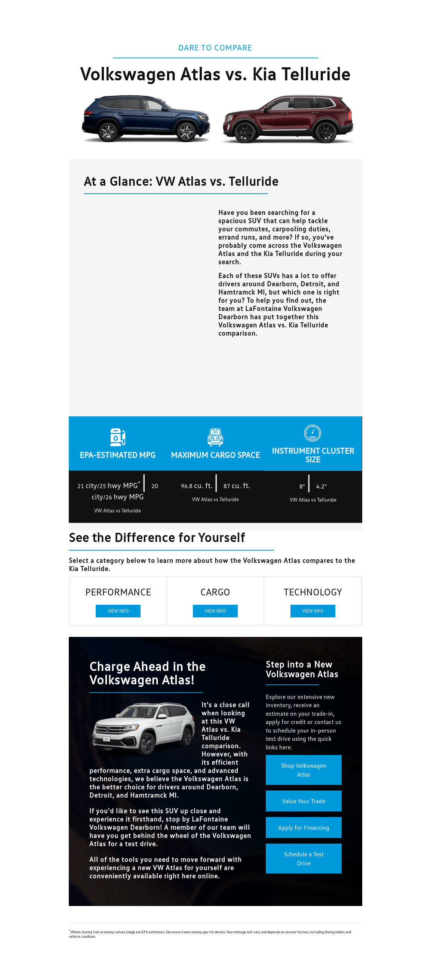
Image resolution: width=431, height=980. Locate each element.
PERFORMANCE (118, 602)
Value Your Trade (304, 801)
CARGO (215, 602)
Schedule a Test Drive (304, 859)
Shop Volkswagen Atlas (304, 770)
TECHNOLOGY (313, 602)
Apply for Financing (304, 828)
